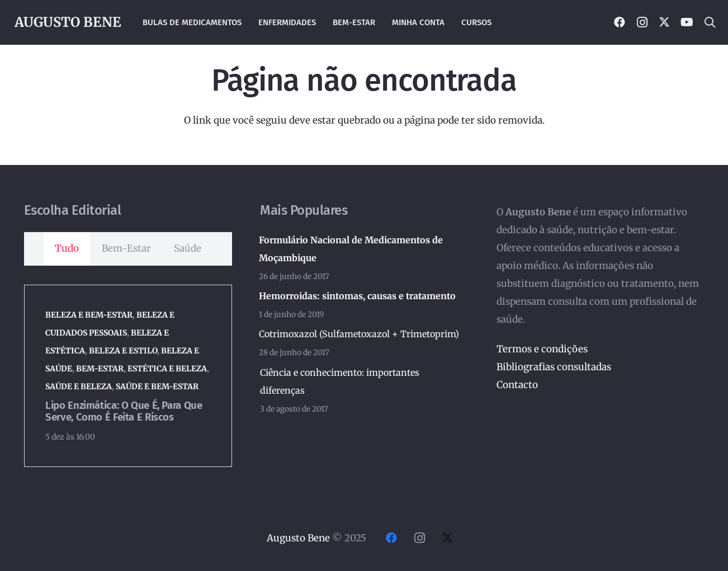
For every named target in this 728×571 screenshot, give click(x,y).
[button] (710, 22)
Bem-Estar (100, 369)
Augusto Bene (298, 538)
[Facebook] (620, 22)
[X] (664, 22)
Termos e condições (542, 349)
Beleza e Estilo (123, 351)
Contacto (517, 385)
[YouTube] (687, 22)
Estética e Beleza (167, 369)
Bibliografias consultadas (554, 367)
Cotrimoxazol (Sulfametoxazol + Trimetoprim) (359, 334)
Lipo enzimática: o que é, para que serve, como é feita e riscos (124, 411)
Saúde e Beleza (79, 386)
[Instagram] (642, 22)
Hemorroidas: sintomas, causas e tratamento (357, 296)
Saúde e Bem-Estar (157, 386)
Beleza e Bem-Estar (89, 315)
